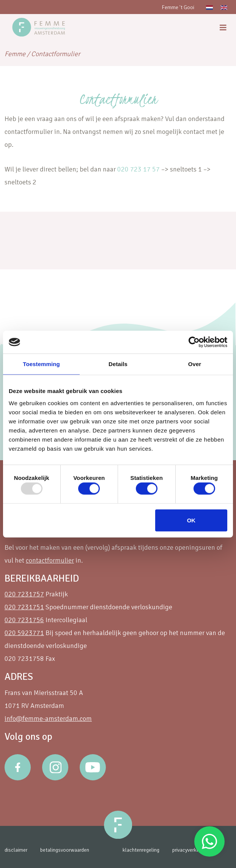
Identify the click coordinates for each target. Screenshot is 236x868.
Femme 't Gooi (178, 7)
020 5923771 (24, 633)
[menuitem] (209, 7)
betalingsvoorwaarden (65, 850)
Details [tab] (118, 364)
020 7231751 (24, 607)
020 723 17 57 (138, 169)
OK (191, 520)
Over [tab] (195, 364)
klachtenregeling (141, 850)
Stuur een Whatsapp (209, 841)
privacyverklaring (190, 850)
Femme (15, 54)
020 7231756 (24, 620)
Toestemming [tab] (41, 364)
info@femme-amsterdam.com (48, 719)
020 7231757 (24, 594)
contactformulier (50, 560)
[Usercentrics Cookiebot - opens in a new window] (194, 342)
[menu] (223, 28)
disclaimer (16, 850)
